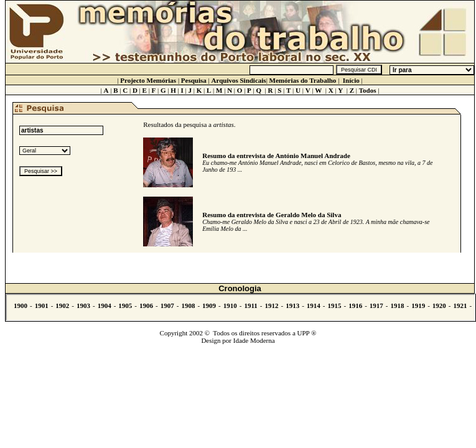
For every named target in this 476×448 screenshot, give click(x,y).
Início (351, 80)
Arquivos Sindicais (239, 80)
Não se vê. (240, 307)
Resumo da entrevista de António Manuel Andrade (276, 156)
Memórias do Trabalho (303, 80)
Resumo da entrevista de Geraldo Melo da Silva (272, 215)
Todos (368, 90)
